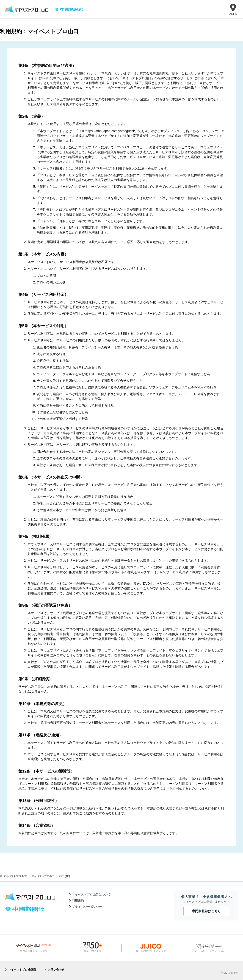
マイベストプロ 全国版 (22, 969)
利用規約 (78, 901)
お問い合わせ (56, 969)
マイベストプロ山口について (91, 894)
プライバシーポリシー (87, 907)
